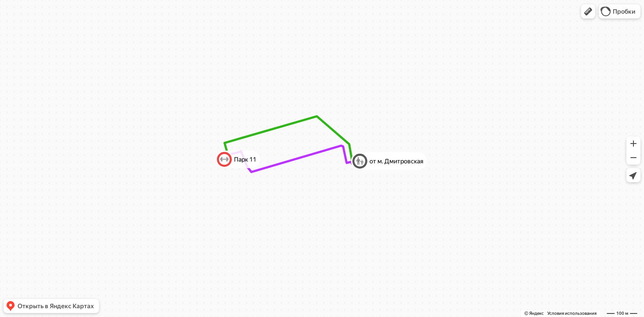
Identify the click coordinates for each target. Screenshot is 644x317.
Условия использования (572, 313)
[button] (588, 11)
